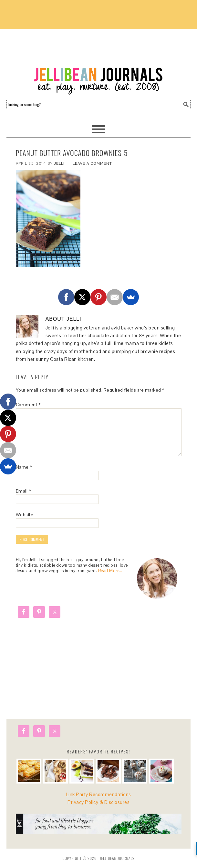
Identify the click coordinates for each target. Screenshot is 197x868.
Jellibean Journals (98, 62)
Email (23, 491)
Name (24, 467)
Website (25, 515)
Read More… (110, 571)
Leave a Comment (92, 163)
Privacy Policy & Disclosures (98, 802)
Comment (28, 405)
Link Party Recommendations (99, 794)
